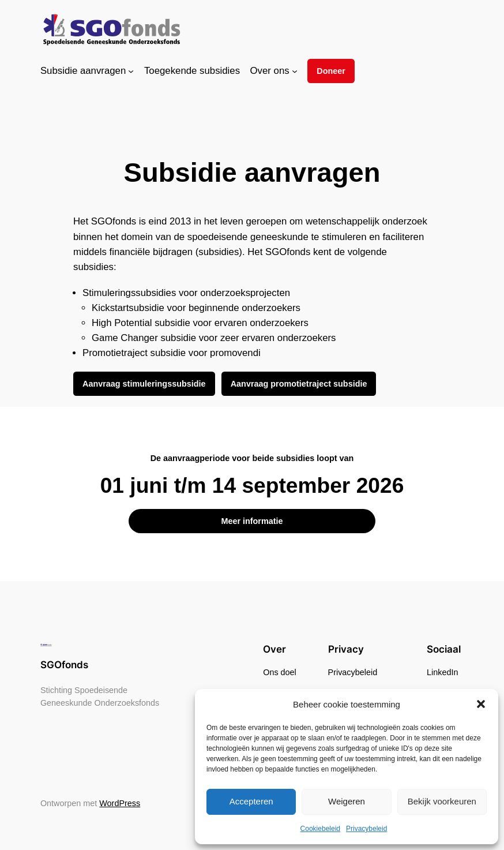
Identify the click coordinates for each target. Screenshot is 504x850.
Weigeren (347, 801)
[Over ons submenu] (295, 71)
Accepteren (251, 801)
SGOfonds (64, 665)
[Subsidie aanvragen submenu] (131, 71)
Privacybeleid (366, 829)
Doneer (331, 71)
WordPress (120, 803)
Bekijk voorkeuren (442, 801)
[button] (481, 704)
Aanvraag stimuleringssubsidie (144, 384)
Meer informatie (252, 521)
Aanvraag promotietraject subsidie (299, 384)
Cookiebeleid (320, 829)
